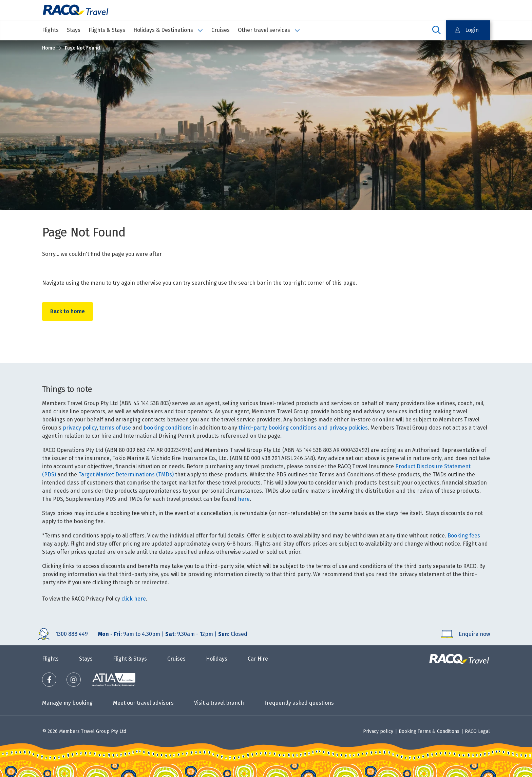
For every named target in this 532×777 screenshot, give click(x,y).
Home (49, 48)
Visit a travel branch (219, 703)
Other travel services (269, 30)
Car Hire (258, 659)
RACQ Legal (477, 731)
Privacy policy (378, 731)
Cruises (221, 30)
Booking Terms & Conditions (429, 731)
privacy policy (80, 428)
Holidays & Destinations (168, 30)
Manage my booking (67, 703)
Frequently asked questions (299, 703)
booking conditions (168, 428)
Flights (50, 30)
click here (134, 599)
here (244, 499)
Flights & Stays (107, 30)
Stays (74, 30)
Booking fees (464, 536)
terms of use (115, 428)
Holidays (217, 659)
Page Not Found (82, 48)
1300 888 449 (72, 634)
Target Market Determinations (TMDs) (126, 475)
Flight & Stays (130, 659)
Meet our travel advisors (143, 703)
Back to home (68, 312)
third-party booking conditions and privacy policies (303, 428)
